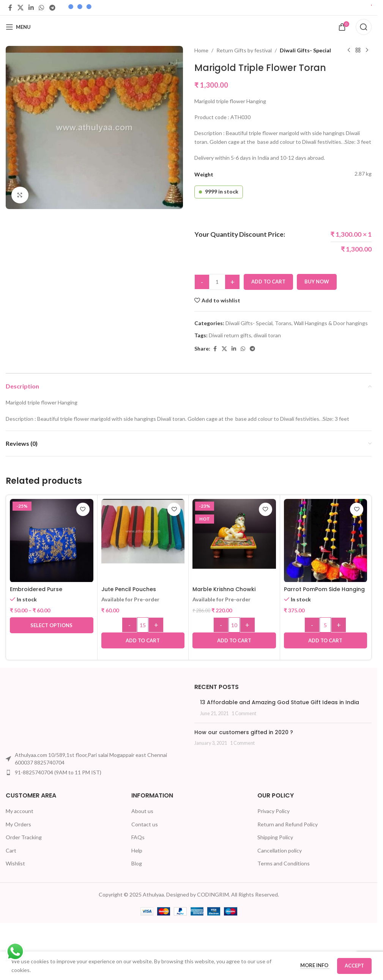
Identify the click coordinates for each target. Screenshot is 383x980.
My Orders (18, 824)
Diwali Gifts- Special (305, 50)
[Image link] (34, 714)
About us (142, 811)
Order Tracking (24, 837)
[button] (143, 640)
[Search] (364, 27)
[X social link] (20, 8)
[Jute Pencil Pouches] (143, 531)
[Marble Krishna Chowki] (234, 534)
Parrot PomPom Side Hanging (324, 589)
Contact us (145, 824)
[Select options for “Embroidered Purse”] (52, 625)
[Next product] (367, 50)
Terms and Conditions (284, 863)
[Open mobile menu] (18, 27)
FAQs (138, 837)
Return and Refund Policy (288, 824)
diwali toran (267, 335)
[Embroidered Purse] (52, 541)
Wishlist (15, 863)
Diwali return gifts (230, 335)
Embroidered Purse (36, 589)
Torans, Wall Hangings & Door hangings (321, 323)
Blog (137, 863)
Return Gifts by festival (244, 50)
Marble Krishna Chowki (224, 589)
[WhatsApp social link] (42, 8)
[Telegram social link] (52, 8)
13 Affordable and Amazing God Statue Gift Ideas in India (280, 702)
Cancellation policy (280, 850)
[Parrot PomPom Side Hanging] (326, 541)
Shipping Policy (275, 837)
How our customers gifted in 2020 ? (244, 732)
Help (137, 850)
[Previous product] (349, 50)
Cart (11, 850)
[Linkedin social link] (31, 8)
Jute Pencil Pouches (129, 589)
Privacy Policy (273, 811)
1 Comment (244, 713)
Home (201, 50)
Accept (354, 966)
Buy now (317, 282)
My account (20, 811)
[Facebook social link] (10, 8)
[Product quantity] (217, 282)
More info (315, 965)
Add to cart (268, 282)
